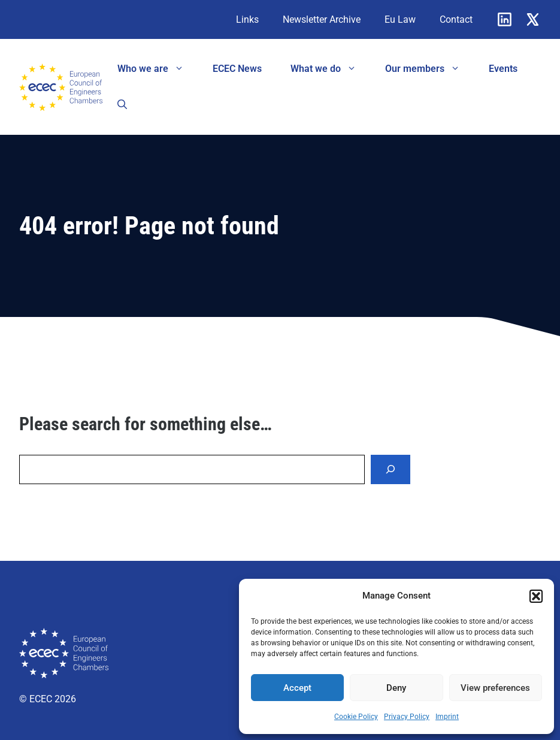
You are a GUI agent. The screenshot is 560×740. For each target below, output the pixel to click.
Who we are (158, 69)
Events (503, 69)
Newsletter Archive (322, 19)
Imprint (447, 717)
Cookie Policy (356, 717)
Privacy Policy (407, 717)
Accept (297, 688)
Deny (396, 688)
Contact (456, 19)
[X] (533, 19)
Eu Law (400, 19)
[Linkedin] (505, 19)
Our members (430, 69)
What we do (331, 69)
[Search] (391, 469)
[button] (536, 596)
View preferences (495, 688)
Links (247, 19)
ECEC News (237, 69)
